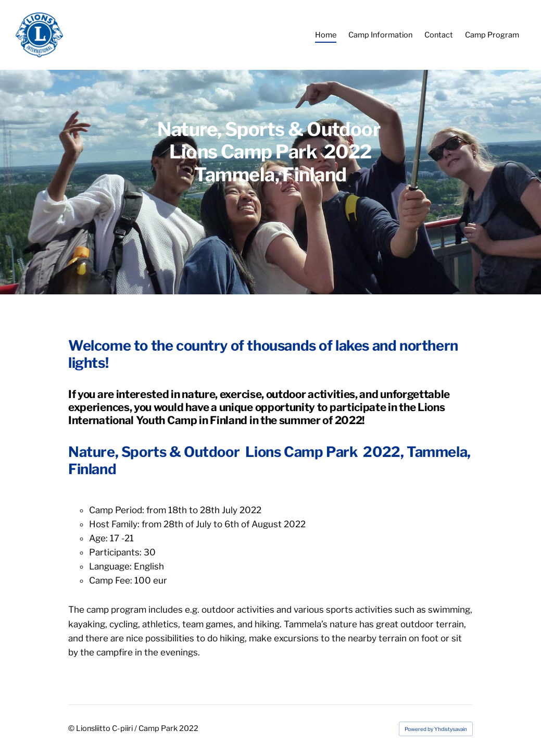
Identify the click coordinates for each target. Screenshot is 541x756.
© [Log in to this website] (72, 728)
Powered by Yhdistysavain (436, 729)
